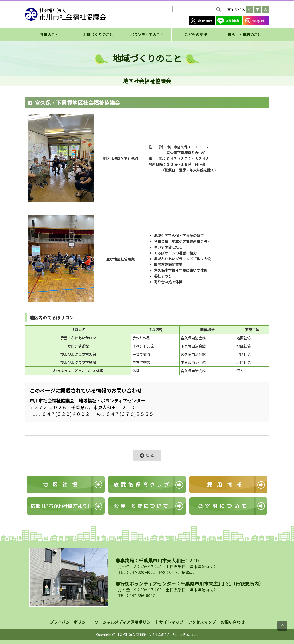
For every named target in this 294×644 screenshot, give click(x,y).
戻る (147, 455)
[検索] (195, 9)
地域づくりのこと (98, 34)
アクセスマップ (202, 622)
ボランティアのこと (147, 34)
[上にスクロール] (282, 626)
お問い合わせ (233, 622)
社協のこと (50, 34)
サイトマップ (171, 622)
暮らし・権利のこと (245, 34)
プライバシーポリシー (70, 622)
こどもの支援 (196, 34)
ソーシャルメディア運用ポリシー (124, 622)
